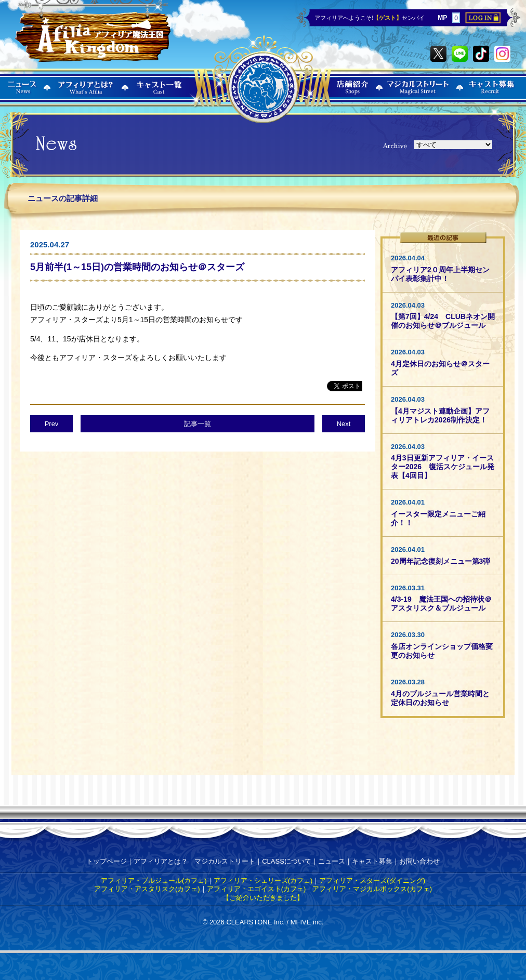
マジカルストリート (225, 861)
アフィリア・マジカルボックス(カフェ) (372, 889)
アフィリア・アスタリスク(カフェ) (147, 889)
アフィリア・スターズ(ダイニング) (372, 880)
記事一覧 (198, 424)
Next (344, 424)
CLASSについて (287, 861)
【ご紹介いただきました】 (263, 898)
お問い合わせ (419, 861)
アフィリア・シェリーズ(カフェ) (263, 880)
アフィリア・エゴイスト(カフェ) (257, 889)
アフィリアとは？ (161, 861)
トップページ (107, 861)
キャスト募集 (372, 861)
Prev (52, 424)
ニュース (332, 861)
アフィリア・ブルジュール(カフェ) (154, 880)
